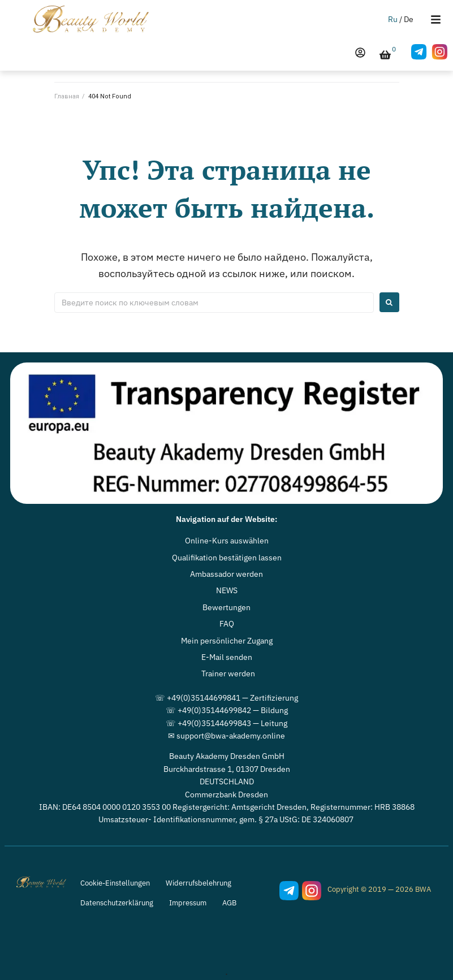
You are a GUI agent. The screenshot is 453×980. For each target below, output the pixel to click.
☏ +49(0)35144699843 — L (215, 723)
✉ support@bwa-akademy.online (227, 736)
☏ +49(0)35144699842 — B (216, 710)
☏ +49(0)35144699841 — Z (205, 698)
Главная (67, 96)
